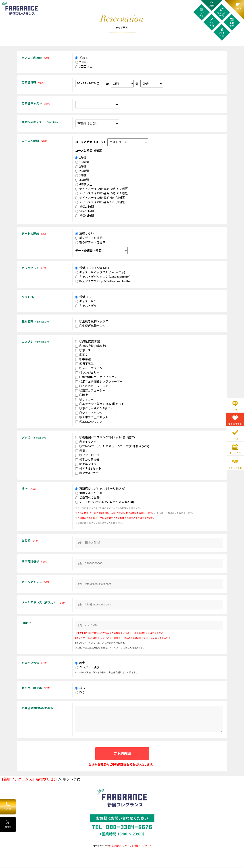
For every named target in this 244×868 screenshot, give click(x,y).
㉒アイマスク (86, 442)
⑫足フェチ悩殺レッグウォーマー (99, 382)
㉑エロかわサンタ (89, 422)
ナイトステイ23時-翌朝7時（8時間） (101, 202)
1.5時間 (82, 162)
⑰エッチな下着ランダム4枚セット (100, 404)
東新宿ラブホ (235, 424)
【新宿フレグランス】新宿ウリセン (29, 779)
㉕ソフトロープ (87, 455)
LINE (235, 410)
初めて (82, 57)
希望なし (83, 297)
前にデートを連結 (89, 238)
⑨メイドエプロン (89, 368)
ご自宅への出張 (87, 498)
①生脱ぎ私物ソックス (92, 322)
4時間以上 (84, 185)
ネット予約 (235, 453)
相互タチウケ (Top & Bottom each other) (104, 281)
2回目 (81, 62)
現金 (80, 663)
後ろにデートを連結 (90, 243)
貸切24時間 (85, 207)
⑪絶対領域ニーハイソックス (96, 377)
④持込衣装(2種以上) (91, 346)
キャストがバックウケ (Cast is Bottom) (103, 277)
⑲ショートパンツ (89, 413)
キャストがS (85, 301)
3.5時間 (82, 180)
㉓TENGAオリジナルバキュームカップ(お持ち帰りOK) (112, 446)
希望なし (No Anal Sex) (92, 268)
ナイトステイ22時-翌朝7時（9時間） (101, 198)
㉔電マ (82, 451)
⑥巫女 (82, 355)
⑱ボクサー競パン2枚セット (96, 409)
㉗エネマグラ (86, 464)
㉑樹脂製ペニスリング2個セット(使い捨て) (105, 438)
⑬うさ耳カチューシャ (92, 386)
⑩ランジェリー (87, 373)
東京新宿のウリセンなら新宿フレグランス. (131, 846)
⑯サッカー (84, 400)
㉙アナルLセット (88, 473)
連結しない (84, 234)
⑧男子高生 (84, 364)
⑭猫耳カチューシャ (90, 391)
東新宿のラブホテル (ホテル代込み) (100, 489)
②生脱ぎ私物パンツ (90, 326)
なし (80, 688)
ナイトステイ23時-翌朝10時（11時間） (103, 194)
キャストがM (86, 306)
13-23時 (8, 806)
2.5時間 (82, 171)
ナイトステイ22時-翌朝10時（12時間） (103, 189)
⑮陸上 (82, 395)
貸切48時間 (85, 216)
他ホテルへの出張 (89, 493)
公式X (8, 824)
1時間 (81, 158)
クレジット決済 (87, 668)
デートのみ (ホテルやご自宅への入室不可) (105, 502)
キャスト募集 (235, 468)
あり (80, 693)
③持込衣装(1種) (88, 342)
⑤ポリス (83, 351)
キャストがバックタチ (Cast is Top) (100, 272)
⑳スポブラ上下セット (92, 417)
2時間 (81, 167)
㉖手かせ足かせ (87, 460)
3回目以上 (84, 66)
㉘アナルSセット (88, 469)
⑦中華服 (83, 359)
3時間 (81, 176)
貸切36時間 (85, 211)
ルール (235, 439)
